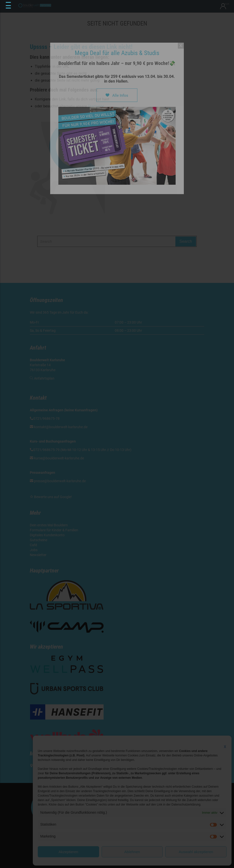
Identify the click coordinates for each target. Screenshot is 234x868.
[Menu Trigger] (8, 5)
